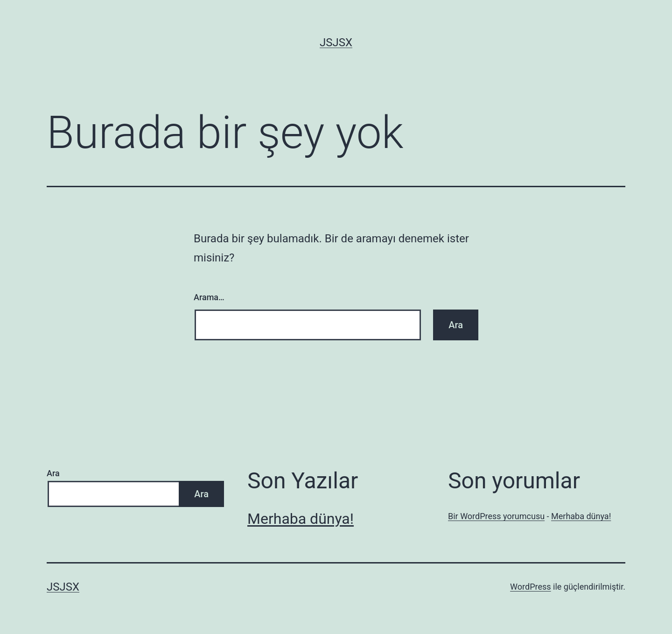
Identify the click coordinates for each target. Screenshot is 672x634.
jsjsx (336, 42)
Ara (53, 473)
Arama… (209, 297)
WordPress (530, 587)
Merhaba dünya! (301, 519)
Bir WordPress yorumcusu (496, 516)
